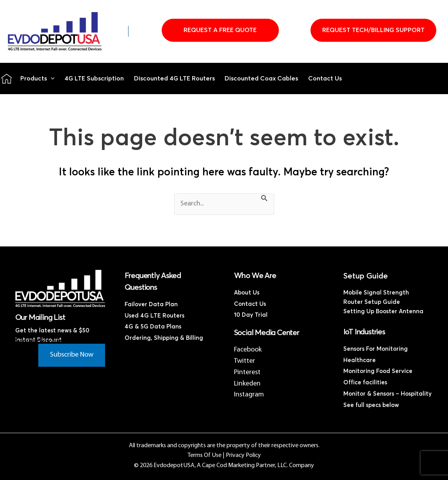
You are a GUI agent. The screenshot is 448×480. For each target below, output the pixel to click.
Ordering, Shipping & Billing (164, 338)
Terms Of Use (204, 455)
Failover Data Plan (151, 304)
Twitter (245, 361)
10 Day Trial (251, 315)
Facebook (248, 350)
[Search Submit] (264, 200)
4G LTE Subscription (94, 79)
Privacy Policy (243, 455)
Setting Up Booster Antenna (383, 311)
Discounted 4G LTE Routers (174, 79)
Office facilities (365, 383)
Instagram (249, 395)
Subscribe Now (72, 355)
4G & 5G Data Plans (153, 327)
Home (7, 79)
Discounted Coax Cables (261, 79)
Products (37, 79)
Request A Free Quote (220, 30)
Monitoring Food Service (378, 371)
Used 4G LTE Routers (154, 316)
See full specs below (371, 405)
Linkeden (247, 384)
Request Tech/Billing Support (373, 30)
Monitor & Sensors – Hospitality (387, 394)
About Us (247, 293)
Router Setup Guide (372, 302)
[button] (51, 79)
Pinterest (247, 372)
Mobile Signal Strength (376, 293)
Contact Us (325, 79)
